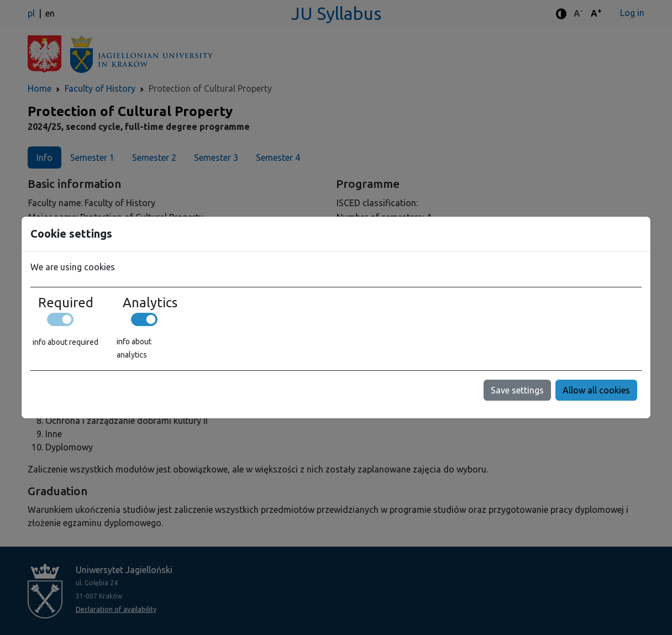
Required (66, 303)
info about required (65, 342)
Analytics (150, 303)
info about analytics (134, 348)
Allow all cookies (596, 390)
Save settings (517, 390)
